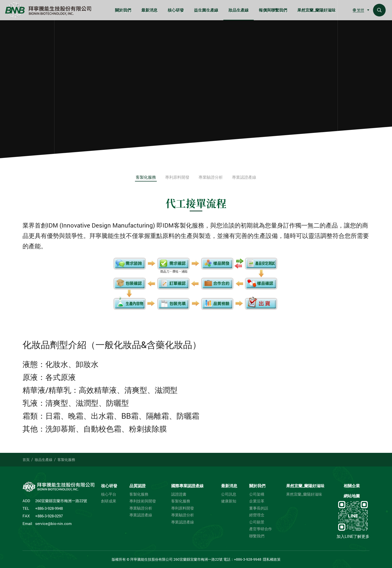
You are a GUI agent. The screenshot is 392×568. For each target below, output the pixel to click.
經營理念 (257, 515)
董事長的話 (259, 508)
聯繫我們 (257, 536)
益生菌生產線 (206, 10)
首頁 (26, 460)
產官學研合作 (261, 529)
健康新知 (229, 501)
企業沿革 (257, 501)
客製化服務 (146, 177)
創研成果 (109, 501)
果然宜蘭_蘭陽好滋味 (316, 10)
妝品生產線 (239, 10)
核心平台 (109, 494)
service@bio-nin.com (53, 523)
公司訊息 (229, 494)
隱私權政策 (272, 559)
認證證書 (179, 494)
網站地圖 (352, 496)
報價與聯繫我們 (273, 10)
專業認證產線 (244, 177)
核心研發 (176, 10)
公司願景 (257, 522)
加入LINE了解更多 (353, 519)
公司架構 (257, 494)
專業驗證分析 (211, 177)
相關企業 (352, 486)
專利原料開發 (177, 177)
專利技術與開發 (143, 501)
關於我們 (123, 10)
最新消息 (149, 10)
